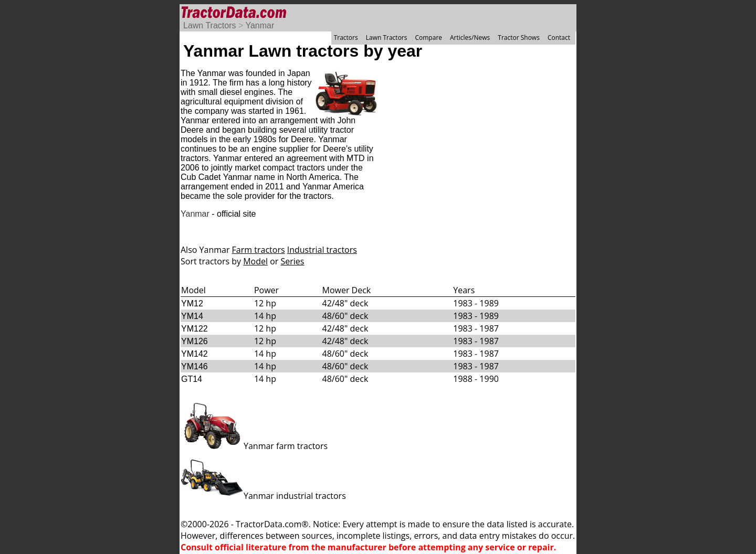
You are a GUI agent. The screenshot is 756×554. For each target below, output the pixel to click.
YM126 (195, 341)
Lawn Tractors (209, 25)
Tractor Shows (519, 38)
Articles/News (470, 38)
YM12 (192, 303)
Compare (428, 38)
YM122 (195, 329)
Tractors (346, 38)
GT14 (192, 379)
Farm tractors (259, 250)
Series (293, 261)
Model (255, 261)
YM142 (195, 354)
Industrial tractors (322, 250)
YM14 (192, 316)
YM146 (195, 366)
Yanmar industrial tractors (263, 496)
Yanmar (260, 25)
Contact (559, 38)
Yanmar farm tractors (254, 446)
